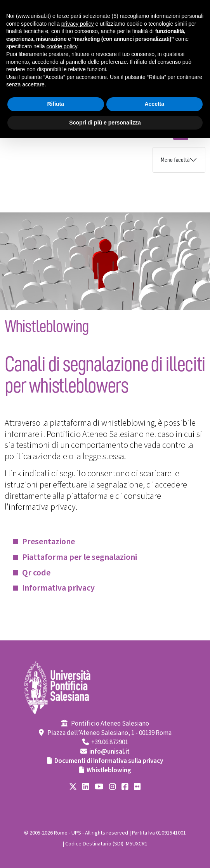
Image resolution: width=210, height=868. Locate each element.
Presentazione (49, 542)
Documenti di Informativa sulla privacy (109, 761)
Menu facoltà (175, 160)
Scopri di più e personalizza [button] (105, 123)
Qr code (36, 573)
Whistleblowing (109, 770)
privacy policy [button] (78, 24)
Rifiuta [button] (56, 104)
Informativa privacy (58, 588)
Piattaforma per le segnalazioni (80, 557)
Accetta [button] (154, 104)
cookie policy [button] (62, 46)
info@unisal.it (109, 752)
